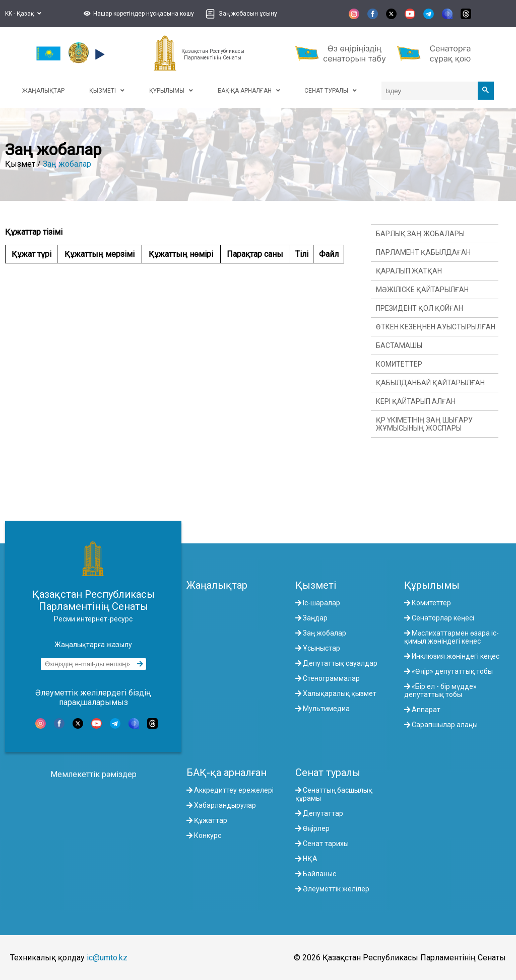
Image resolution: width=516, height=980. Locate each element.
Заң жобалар (67, 164)
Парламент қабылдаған (423, 252)
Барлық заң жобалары (420, 234)
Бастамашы (399, 345)
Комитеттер (399, 364)
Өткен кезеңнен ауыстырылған (436, 327)
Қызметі (316, 585)
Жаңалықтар (217, 585)
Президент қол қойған (420, 308)
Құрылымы (432, 585)
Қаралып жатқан (409, 271)
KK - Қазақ (23, 14)
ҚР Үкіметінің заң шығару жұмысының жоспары (424, 424)
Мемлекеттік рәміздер (93, 774)
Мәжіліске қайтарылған (422, 290)
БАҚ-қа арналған (227, 773)
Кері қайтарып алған (416, 401)
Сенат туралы (328, 773)
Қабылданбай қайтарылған (430, 383)
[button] (138, 14)
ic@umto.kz (107, 958)
